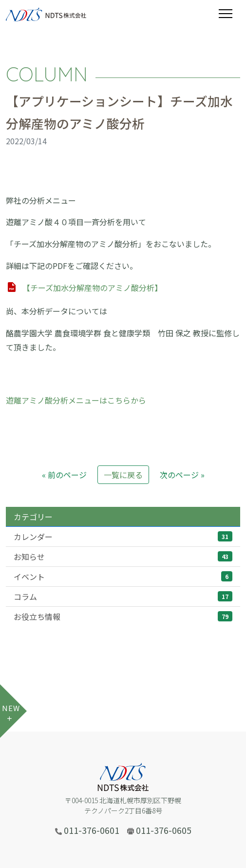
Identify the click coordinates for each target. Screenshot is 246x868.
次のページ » (182, 475)
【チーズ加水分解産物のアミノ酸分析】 (92, 288)
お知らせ (123, 557)
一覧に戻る (123, 475)
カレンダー (123, 537)
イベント (123, 577)
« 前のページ (64, 475)
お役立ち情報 (123, 617)
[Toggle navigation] (229, 14)
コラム (123, 597)
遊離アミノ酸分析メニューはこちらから (76, 400)
